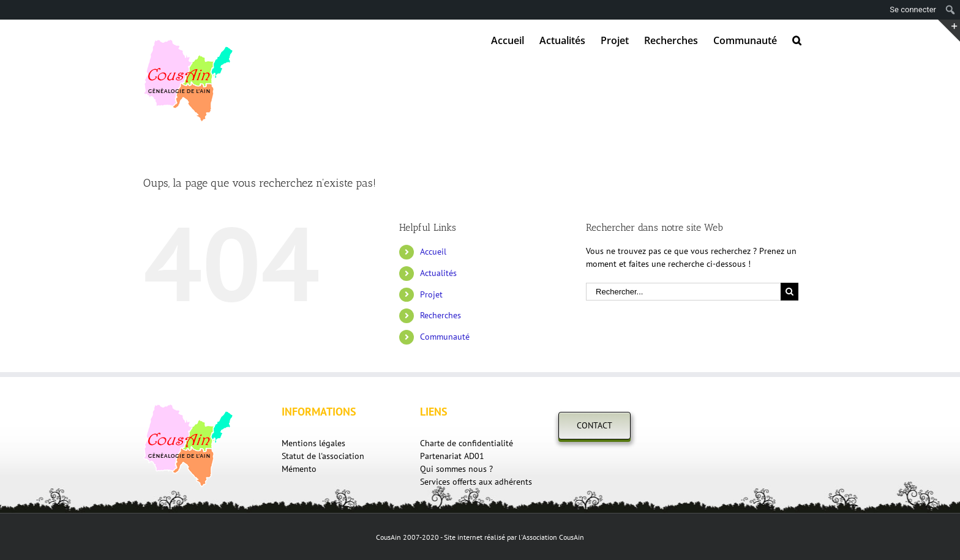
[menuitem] (508, 39)
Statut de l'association (323, 456)
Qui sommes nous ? (456, 469)
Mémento (299, 469)
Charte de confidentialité (467, 443)
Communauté (445, 337)
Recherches (441, 315)
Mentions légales (313, 443)
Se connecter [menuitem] (913, 9)
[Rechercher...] (683, 292)
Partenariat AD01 (452, 456)
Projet (431, 294)
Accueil (433, 252)
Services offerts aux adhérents (476, 482)
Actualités (438, 273)
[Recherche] (797, 39)
